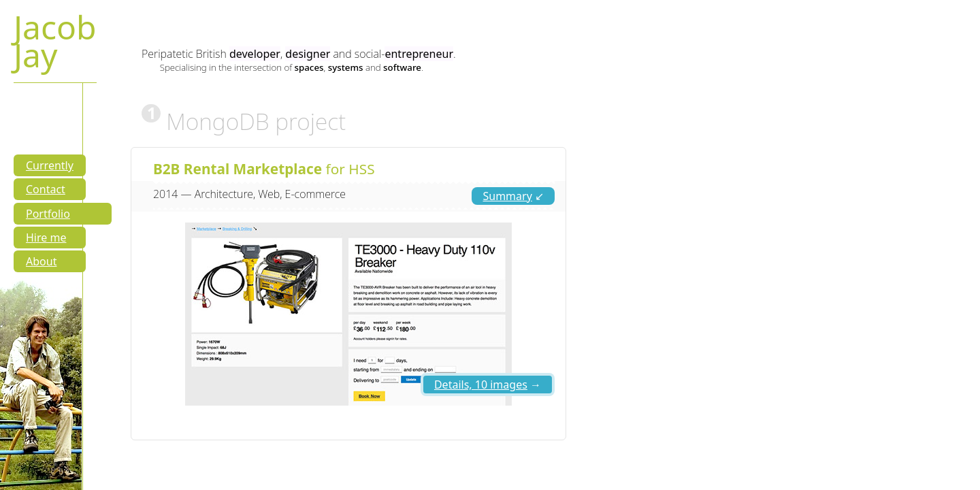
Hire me (46, 238)
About (41, 261)
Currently (50, 165)
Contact (46, 189)
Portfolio (48, 214)
